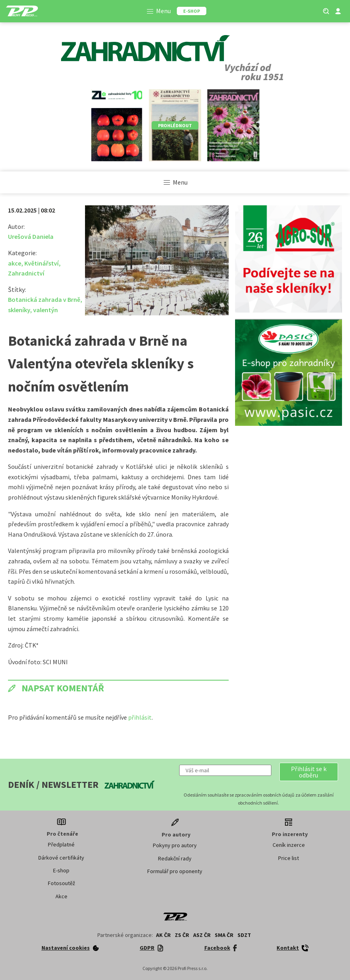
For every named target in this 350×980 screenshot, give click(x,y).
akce (15, 263)
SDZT (244, 935)
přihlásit (140, 717)
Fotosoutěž (61, 883)
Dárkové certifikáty (61, 858)
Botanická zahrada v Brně (44, 299)
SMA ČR (224, 935)
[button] (309, 772)
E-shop (61, 870)
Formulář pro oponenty (175, 871)
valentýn (45, 310)
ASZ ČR (202, 935)
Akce (61, 896)
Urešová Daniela (31, 236)
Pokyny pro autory (175, 845)
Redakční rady (175, 858)
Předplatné (61, 844)
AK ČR (163, 935)
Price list (289, 858)
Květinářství (42, 263)
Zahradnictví (26, 273)
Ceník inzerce (289, 845)
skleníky (19, 310)
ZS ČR (182, 935)
